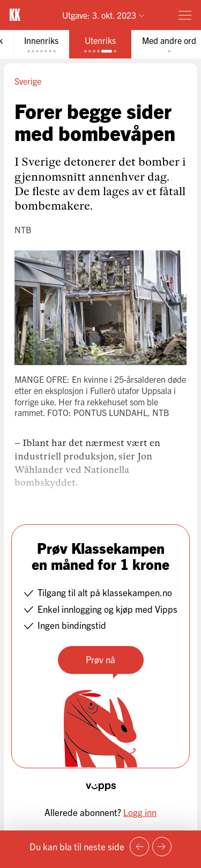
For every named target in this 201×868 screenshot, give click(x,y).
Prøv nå (100, 659)
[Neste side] (162, 847)
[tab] (41, 44)
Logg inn (140, 812)
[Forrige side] (139, 847)
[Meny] (185, 15)
